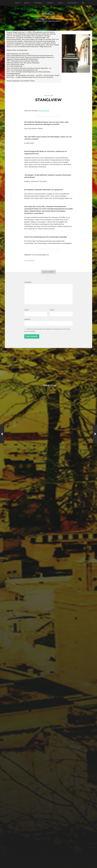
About (27, 3)
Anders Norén (52, 390)
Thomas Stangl (44, 111)
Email (52, 310)
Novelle (48, 14)
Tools (60, 3)
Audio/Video (72, 3)
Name (27, 310)
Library (50, 3)
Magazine (38, 3)
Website (27, 319)
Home (17, 3)
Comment (28, 282)
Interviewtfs (30, 261)
